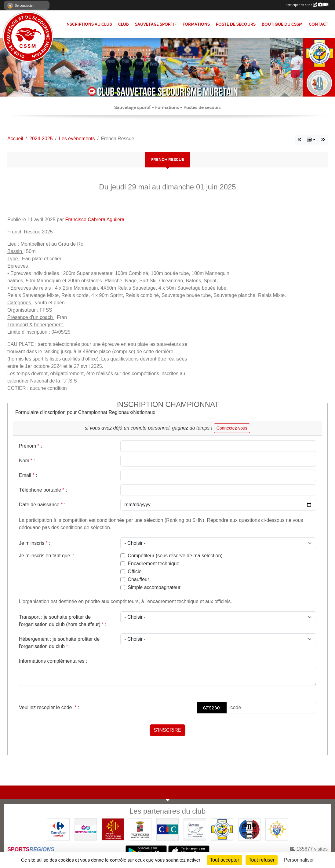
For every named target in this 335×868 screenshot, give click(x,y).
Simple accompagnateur (154, 587)
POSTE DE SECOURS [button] (236, 24)
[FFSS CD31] (277, 829)
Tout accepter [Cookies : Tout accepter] (224, 860)
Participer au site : (307, 5)
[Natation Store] (86, 829)
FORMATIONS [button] (196, 24)
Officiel (135, 571)
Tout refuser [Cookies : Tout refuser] (261, 860)
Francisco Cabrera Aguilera (95, 220)
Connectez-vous (232, 428)
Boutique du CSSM (282, 24)
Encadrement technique (153, 564)
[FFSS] (222, 829)
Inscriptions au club (89, 24)
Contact (319, 24)
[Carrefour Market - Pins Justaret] (58, 829)
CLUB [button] (124, 24)
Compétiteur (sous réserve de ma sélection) (175, 556)
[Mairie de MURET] (140, 829)
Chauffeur (138, 579)
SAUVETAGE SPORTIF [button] (156, 24)
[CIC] (167, 829)
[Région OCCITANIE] (113, 829)
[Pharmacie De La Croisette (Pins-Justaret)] (195, 829)
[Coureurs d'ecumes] (249, 829)
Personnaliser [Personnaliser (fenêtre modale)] (299, 860)
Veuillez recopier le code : (49, 707)
